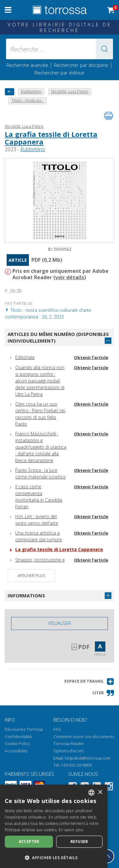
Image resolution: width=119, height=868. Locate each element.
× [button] (100, 792)
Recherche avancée (28, 65)
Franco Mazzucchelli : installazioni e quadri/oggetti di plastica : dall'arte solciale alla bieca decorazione (41, 447)
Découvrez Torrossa (24, 729)
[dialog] (54, 826)
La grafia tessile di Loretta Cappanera (51, 138)
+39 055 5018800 (76, 765)
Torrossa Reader (69, 744)
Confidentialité (18, 737)
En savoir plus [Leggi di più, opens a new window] (71, 830)
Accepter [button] (29, 842)
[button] (104, 49)
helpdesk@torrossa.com (88, 758)
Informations (26, 595)
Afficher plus (31, 576)
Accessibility (16, 751)
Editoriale (25, 357)
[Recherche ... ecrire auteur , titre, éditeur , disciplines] (60, 49)
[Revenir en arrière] (10, 92)
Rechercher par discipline (81, 65)
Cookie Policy (17, 744)
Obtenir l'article (91, 357)
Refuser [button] (79, 842)
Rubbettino (33, 149)
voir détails (70, 277)
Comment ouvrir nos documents (84, 737)
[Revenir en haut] (107, 856)
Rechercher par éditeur (60, 73)
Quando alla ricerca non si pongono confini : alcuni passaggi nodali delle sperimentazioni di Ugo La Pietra (40, 381)
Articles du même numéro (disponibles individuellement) (58, 337)
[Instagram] (109, 787)
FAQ (57, 729)
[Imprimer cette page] (109, 116)
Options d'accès (68, 751)
